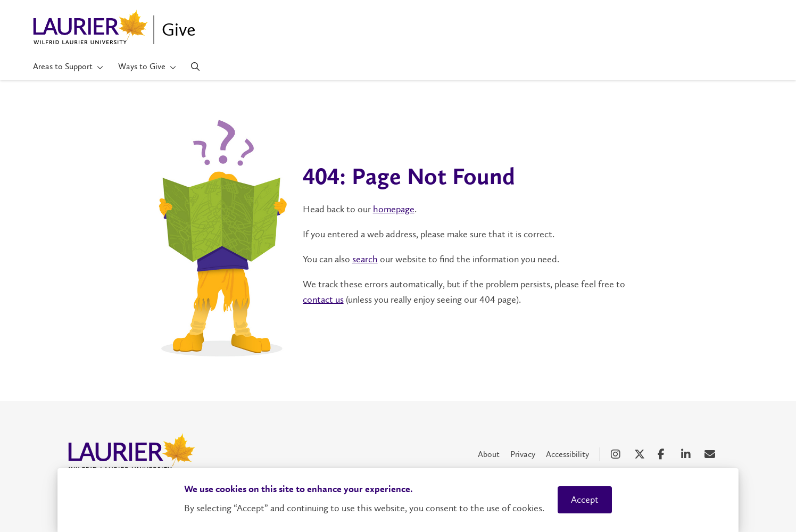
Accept (585, 500)
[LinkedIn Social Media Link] (687, 454)
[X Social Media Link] (641, 454)
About (489, 454)
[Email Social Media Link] (711, 454)
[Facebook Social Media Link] (664, 454)
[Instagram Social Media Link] (617, 454)
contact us (323, 300)
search (365, 259)
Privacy (523, 454)
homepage (394, 209)
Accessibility (567, 454)
